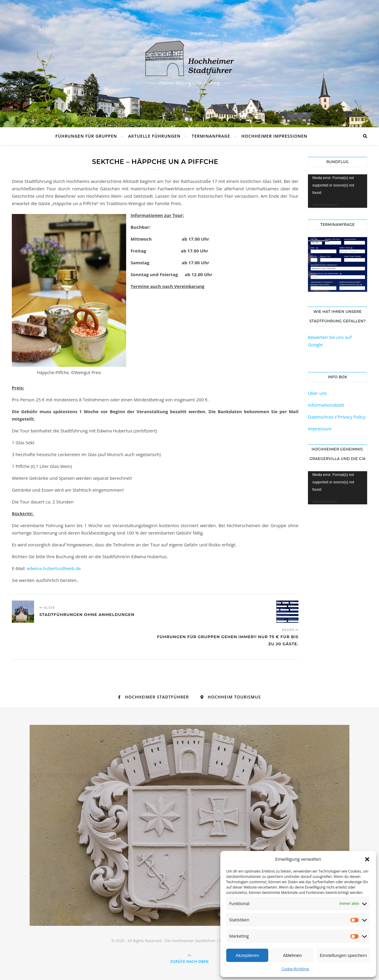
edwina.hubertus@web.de (54, 568)
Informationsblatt (326, 405)
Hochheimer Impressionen (274, 136)
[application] (338, 191)
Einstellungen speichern (343, 955)
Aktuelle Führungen (154, 136)
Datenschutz (321, 417)
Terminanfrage (211, 136)
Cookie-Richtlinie (295, 969)
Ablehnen (292, 955)
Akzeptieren (247, 955)
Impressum (320, 429)
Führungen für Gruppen (86, 136)
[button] (367, 859)
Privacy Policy (352, 417)
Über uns (317, 393)
